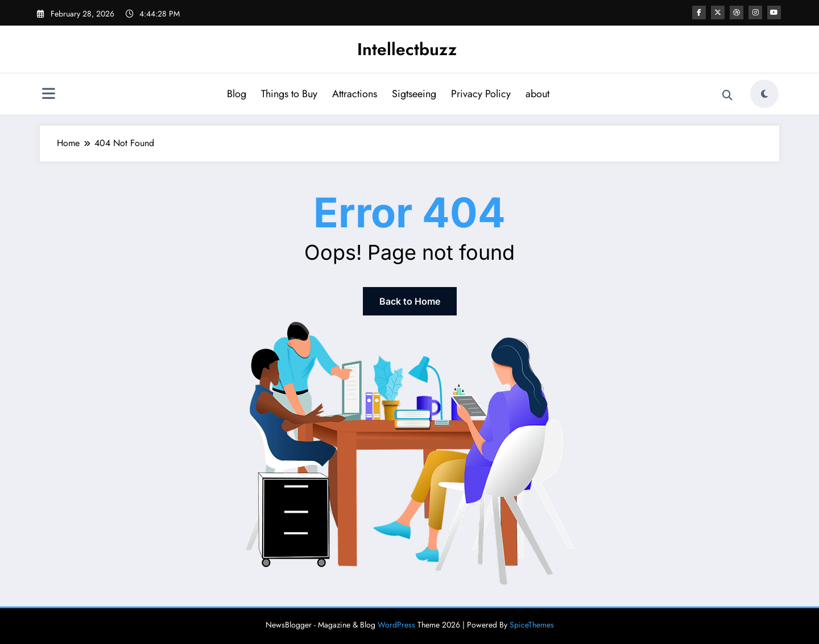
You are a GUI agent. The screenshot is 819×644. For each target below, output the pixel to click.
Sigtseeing (414, 94)
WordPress (396, 625)
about (537, 94)
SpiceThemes (532, 625)
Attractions (355, 94)
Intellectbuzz (407, 49)
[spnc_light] (764, 94)
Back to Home (410, 301)
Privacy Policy (481, 94)
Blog (237, 94)
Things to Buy (289, 94)
